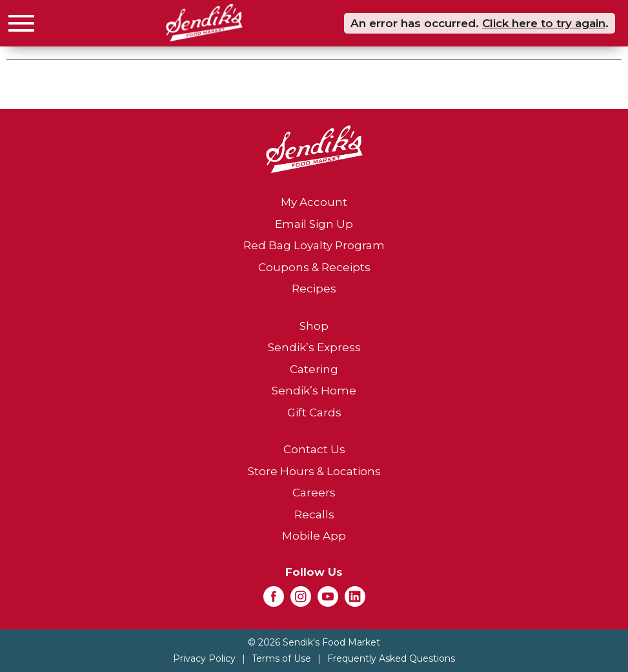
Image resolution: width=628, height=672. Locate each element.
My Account (314, 202)
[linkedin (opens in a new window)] (355, 600)
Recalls (314, 514)
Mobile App (314, 536)
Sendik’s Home (314, 391)
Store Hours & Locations (314, 471)
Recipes (314, 289)
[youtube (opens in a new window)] (328, 600)
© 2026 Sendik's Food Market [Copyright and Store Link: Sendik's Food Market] (314, 642)
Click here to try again (544, 23)
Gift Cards (314, 412)
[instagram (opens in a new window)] (301, 600)
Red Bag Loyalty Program (314, 245)
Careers (314, 493)
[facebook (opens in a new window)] (274, 600)
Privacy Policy (204, 658)
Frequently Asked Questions (391, 658)
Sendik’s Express (314, 347)
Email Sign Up (314, 224)
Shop (314, 326)
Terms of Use (281, 658)
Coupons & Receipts (314, 267)
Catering (314, 369)
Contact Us (314, 449)
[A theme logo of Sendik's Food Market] (204, 23)
